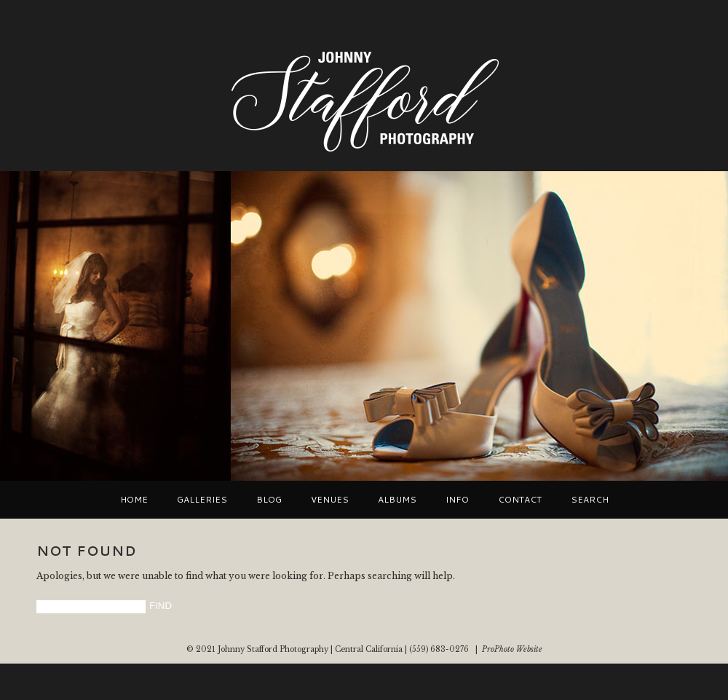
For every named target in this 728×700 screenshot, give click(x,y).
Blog (269, 500)
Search (590, 500)
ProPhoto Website (512, 649)
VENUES (330, 500)
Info (457, 500)
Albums (397, 500)
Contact (520, 500)
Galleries (202, 500)
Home (134, 500)
